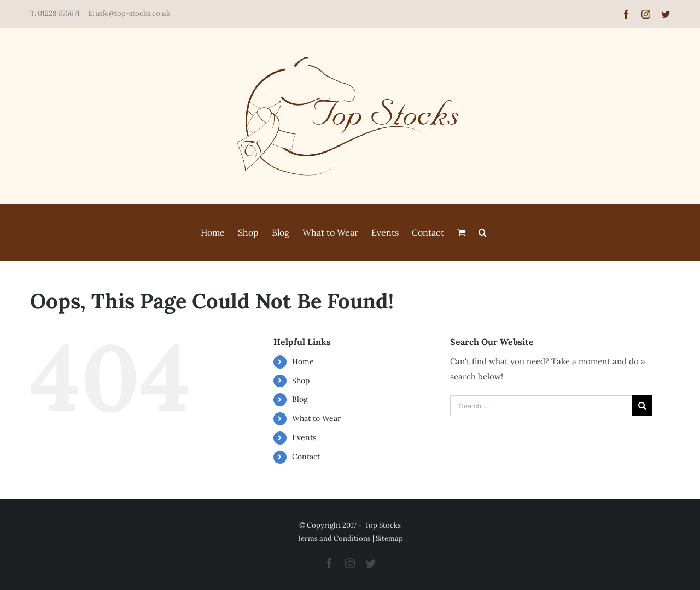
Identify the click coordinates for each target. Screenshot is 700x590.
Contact (306, 457)
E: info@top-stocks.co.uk (129, 13)
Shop (301, 381)
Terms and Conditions (334, 538)
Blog (300, 399)
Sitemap (389, 538)
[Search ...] (541, 406)
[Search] (483, 232)
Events (304, 437)
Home (303, 361)
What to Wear (316, 418)
